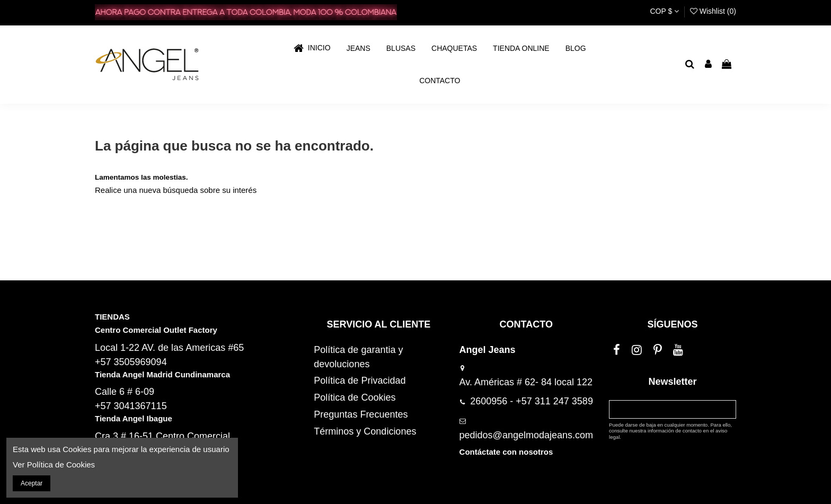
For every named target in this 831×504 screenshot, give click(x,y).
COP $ (664, 11)
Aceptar (32, 483)
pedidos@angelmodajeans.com (526, 435)
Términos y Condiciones (365, 431)
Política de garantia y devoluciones (358, 357)
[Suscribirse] (726, 409)
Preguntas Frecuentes (361, 414)
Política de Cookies (355, 397)
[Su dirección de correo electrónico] (663, 409)
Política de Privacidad (360, 381)
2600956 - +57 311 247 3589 (532, 401)
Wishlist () (713, 11)
